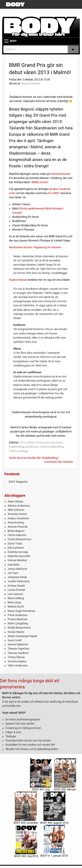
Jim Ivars (13, 573)
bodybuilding (16, 447)
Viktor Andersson (18, 666)
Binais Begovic (16, 531)
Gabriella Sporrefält (19, 556)
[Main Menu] (6, 41)
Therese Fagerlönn (18, 649)
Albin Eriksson (16, 510)
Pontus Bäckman (18, 619)
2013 (23, 443)
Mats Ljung (14, 602)
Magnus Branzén (31, 84)
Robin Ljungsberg (18, 623)
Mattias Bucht (16, 607)
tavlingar (23, 451)
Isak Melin (14, 565)
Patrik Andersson (18, 615)
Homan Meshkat (17, 560)
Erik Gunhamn (16, 548)
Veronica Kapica (17, 661)
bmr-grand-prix (54, 443)
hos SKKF (54, 193)
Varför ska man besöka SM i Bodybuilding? (34, 458)
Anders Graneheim (18, 518)
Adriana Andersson (19, 506)
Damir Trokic (15, 544)
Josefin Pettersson (19, 581)
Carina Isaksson (17, 535)
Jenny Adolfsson (17, 569)
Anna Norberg (16, 523)
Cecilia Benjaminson (19, 539)
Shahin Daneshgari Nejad (22, 636)
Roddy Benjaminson (19, 628)
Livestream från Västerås (58, 462)
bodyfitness (32, 447)
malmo (13, 451)
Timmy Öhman (16, 657)
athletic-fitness (36, 443)
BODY (13, 41)
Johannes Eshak (17, 577)
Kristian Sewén (16, 586)
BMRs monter (40, 182)
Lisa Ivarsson (15, 594)
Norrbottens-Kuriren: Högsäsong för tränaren (35, 247)
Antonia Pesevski (18, 527)
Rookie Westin (16, 632)
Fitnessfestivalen (61, 174)
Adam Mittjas (15, 502)
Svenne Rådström (18, 645)
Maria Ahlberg (16, 598)
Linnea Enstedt (16, 590)
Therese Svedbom (18, 653)
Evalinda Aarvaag (18, 552)
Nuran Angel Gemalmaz (21, 611)
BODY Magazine (18, 482)
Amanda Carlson (17, 514)
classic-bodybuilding (52, 447)
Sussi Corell (15, 640)
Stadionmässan (18, 280)
